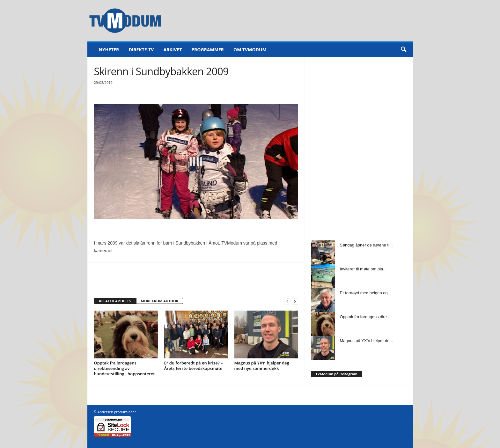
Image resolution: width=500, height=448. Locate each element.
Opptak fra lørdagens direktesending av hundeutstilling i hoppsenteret (125, 368)
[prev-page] (287, 301)
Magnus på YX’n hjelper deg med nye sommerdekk (262, 366)
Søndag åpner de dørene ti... (366, 245)
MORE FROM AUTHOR (160, 301)
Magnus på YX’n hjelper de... (367, 341)
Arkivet (173, 50)
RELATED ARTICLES (115, 301)
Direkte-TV (141, 50)
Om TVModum (250, 50)
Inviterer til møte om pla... (363, 269)
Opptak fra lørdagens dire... (365, 317)
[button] (403, 50)
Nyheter (109, 50)
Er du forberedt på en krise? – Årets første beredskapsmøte (194, 366)
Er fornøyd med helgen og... (366, 293)
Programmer (208, 50)
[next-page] (295, 301)
